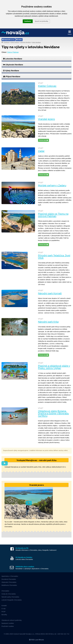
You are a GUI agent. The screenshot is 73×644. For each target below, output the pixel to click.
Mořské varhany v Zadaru (52, 185)
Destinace (7, 42)
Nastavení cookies (8, 623)
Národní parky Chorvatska (10, 597)
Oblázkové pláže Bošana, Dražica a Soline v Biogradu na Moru (53, 414)
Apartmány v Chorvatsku (10, 576)
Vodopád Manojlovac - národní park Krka (36, 460)
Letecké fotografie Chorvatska (12, 600)
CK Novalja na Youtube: (24, 557)
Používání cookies (8, 626)
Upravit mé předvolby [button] (41, 21)
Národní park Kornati (50, 293)
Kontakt (4, 606)
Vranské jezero (46, 119)
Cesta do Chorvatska (9, 594)
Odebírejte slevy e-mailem (25, 566)
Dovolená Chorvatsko (9, 579)
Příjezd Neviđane (12, 77)
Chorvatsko (5, 591)
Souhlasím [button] (28, 21)
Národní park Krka (48, 322)
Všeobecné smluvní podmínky (12, 620)
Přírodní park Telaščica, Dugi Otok (54, 257)
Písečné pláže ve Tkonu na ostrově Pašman (53, 215)
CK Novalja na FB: (22, 548)
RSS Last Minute (36, 640)
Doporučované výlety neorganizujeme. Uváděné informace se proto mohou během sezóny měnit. (36, 450)
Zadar (41, 151)
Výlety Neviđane (36, 42)
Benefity (4, 615)
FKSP (3, 612)
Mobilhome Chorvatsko (9, 585)
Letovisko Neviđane (25, 42)
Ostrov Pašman (15, 42)
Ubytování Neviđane (13, 65)
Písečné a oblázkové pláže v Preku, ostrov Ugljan (54, 367)
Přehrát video (43, 140)
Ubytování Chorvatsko (9, 582)
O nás (4, 609)
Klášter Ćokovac (47, 86)
